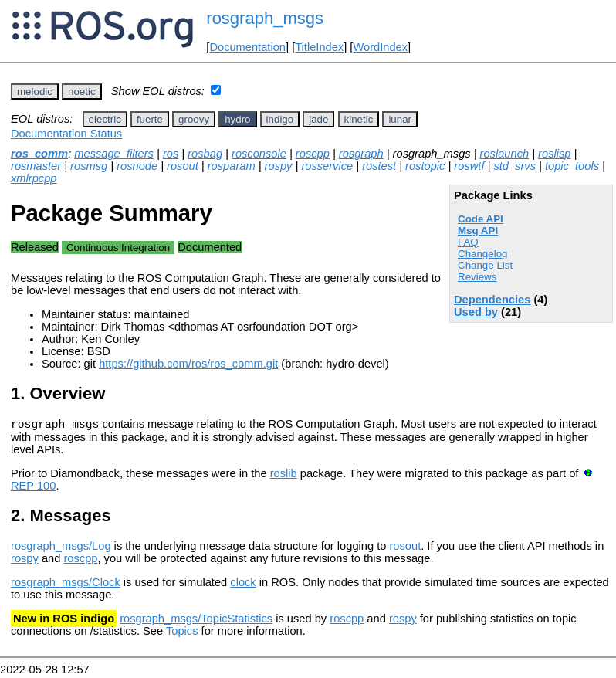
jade (318, 119)
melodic (35, 92)
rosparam (232, 166)
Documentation (247, 47)
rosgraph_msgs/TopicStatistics (196, 621)
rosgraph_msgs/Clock (66, 585)
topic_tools (572, 166)
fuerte (150, 119)
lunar (400, 119)
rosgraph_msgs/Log (61, 548)
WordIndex (380, 47)
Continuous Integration (118, 247)
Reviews (477, 277)
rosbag (205, 154)
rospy (279, 166)
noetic (82, 92)
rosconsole (259, 154)
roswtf (469, 166)
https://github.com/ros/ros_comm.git (188, 364)
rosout (183, 166)
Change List (485, 265)
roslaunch (505, 154)
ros (171, 154)
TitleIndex (319, 47)
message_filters (114, 154)
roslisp (554, 154)
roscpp (313, 154)
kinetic (359, 119)
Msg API (478, 231)
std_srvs (514, 166)
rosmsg (89, 166)
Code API (481, 219)
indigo (280, 119)
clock (243, 585)
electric (105, 119)
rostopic (425, 166)
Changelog (482, 254)
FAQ (468, 242)
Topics (182, 633)
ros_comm (39, 154)
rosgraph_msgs (265, 18)
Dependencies (492, 300)
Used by (476, 312)
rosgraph (361, 154)
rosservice (327, 166)
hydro (237, 119)
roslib (284, 476)
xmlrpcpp (34, 178)
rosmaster (36, 166)
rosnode (137, 166)
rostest (379, 166)
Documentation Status (66, 134)
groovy (194, 119)
